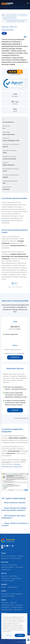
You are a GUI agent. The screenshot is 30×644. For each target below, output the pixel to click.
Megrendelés (10, 33)
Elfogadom (20, 635)
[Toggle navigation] (28, 3)
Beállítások (9, 635)
